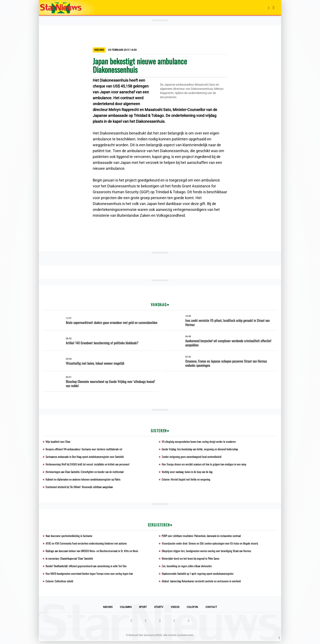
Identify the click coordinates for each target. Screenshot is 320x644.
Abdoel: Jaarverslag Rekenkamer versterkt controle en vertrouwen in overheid (203, 584)
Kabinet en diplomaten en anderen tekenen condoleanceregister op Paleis (84, 480)
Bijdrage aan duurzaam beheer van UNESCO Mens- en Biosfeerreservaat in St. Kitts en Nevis (94, 553)
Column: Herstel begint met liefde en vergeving (186, 480)
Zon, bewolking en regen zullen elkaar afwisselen (187, 568)
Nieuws (108, 610)
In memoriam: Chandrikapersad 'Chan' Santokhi (71, 561)
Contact (211, 610)
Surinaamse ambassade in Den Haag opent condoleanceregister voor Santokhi (87, 457)
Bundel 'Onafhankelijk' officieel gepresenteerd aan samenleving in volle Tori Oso (87, 568)
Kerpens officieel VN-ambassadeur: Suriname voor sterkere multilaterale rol (86, 449)
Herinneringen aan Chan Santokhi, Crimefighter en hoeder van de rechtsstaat (86, 473)
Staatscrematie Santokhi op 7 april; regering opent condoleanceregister (200, 576)
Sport (143, 610)
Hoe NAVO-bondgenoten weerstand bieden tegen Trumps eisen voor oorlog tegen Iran (90, 576)
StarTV (159, 610)
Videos (175, 610)
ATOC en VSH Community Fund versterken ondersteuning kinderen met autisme (87, 545)
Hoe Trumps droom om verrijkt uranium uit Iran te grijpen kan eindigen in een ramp (206, 465)
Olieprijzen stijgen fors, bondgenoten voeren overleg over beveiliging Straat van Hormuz (208, 553)
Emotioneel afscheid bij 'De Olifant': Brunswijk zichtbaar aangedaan (81, 488)
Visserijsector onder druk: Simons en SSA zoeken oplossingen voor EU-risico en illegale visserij (212, 545)
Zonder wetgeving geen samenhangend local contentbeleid (192, 457)
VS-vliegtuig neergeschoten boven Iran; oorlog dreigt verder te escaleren (200, 442)
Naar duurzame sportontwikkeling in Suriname (70, 537)
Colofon (192, 610)
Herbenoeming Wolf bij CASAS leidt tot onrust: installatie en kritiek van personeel (89, 465)
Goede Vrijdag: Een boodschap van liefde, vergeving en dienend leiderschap (201, 449)
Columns (126, 610)
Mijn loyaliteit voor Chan (58, 442)
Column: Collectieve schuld (60, 584)
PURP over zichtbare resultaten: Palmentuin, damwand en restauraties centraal (204, 537)
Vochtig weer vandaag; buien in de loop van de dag (188, 473)
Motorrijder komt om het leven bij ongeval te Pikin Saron (192, 561)
